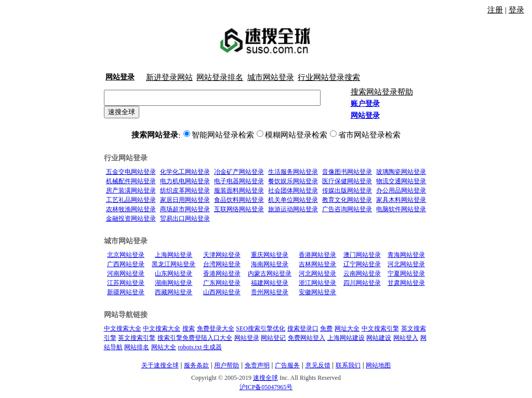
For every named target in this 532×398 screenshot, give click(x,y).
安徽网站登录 (317, 292)
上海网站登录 (174, 255)
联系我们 (348, 365)
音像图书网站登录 (347, 172)
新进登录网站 (169, 77)
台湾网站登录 (222, 264)
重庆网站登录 (270, 255)
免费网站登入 (307, 338)
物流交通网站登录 (401, 181)
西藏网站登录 (174, 292)
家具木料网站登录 (401, 200)
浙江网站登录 (317, 283)
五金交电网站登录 (131, 172)
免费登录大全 (216, 328)
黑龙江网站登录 (174, 264)
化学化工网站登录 (185, 172)
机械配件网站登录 (131, 181)
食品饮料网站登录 (239, 200)
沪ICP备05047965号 (266, 387)
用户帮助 (227, 365)
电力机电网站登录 (185, 181)
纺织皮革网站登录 (185, 190)
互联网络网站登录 (239, 209)
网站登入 (406, 338)
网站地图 (378, 365)
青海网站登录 (406, 255)
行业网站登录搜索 (329, 77)
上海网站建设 (346, 338)
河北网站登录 (406, 264)
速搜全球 (122, 112)
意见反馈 (318, 365)
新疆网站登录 (126, 292)
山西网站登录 (222, 292)
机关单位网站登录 (293, 200)
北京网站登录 (126, 255)
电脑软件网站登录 (401, 209)
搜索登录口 (303, 328)
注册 (495, 10)
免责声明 (257, 365)
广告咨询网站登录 (347, 209)
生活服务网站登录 (293, 172)
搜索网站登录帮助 (382, 92)
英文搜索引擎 (137, 338)
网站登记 (273, 338)
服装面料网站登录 (239, 190)
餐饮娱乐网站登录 (293, 181)
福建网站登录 (270, 283)
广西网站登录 (126, 264)
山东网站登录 (174, 273)
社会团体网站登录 (293, 190)
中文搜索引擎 (380, 328)
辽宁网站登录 (362, 264)
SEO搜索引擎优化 (261, 328)
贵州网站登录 (270, 292)
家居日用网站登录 (185, 200)
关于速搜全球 (160, 365)
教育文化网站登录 (347, 200)
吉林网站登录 (317, 264)
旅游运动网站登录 (293, 209)
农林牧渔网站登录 (131, 209)
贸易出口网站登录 (185, 218)
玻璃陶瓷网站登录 (401, 172)
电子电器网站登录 (239, 181)
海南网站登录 (270, 264)
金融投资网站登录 (131, 218)
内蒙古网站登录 (270, 273)
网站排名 (137, 347)
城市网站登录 (271, 77)
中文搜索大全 (123, 328)
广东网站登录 (222, 283)
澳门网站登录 (362, 255)
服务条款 (196, 365)
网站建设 (379, 338)
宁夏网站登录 (406, 273)
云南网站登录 (362, 273)
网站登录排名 (220, 77)
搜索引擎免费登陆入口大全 (195, 338)
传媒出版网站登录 (347, 190)
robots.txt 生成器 (200, 347)
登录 (516, 10)
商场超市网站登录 (185, 209)
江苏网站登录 (126, 283)
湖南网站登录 (174, 283)
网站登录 (247, 338)
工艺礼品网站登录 (131, 200)
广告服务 (287, 365)
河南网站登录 (126, 273)
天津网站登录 (222, 255)
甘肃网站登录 (406, 283)
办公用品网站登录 (401, 190)
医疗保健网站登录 (347, 181)
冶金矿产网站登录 (239, 172)
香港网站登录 (317, 255)
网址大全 (347, 328)
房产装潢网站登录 (131, 190)
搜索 (189, 328)
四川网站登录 (362, 283)
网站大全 (164, 347)
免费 (326, 328)
